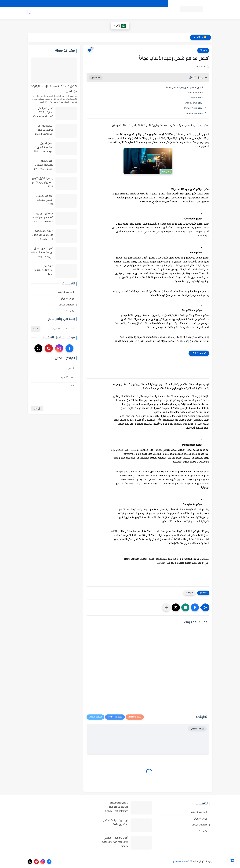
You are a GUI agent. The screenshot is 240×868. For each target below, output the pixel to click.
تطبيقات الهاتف (102, 13)
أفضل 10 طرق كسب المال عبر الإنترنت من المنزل (54, 89)
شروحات (86, 13)
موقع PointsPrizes (193, 108)
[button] (195, 607)
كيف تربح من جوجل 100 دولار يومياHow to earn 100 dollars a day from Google (42, 218)
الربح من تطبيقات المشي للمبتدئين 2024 (44, 200)
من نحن (121, 4)
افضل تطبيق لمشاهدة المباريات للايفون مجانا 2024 (43, 148)
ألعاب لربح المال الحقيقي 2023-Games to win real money (43, 113)
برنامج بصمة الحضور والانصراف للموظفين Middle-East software (43, 235)
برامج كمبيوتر (68, 299)
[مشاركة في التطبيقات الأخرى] (166, 607)
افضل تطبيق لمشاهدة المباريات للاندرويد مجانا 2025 (43, 165)
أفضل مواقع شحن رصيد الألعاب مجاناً (184, 88)
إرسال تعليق (197, 729)
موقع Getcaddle (195, 93)
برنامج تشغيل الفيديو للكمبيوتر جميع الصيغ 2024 (42, 183)
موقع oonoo (197, 98)
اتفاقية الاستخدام (136, 4)
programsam (180, 862)
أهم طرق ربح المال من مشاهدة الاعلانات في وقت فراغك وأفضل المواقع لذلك (42, 253)
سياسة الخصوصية (156, 4)
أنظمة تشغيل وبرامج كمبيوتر (149, 13)
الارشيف (110, 4)
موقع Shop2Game (194, 103)
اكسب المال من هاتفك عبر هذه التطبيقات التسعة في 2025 (44, 130)
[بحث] (30, 13)
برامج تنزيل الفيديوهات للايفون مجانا (43, 270)
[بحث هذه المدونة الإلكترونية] (59, 329)
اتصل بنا (98, 4)
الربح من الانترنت (122, 13)
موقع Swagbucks (194, 113)
